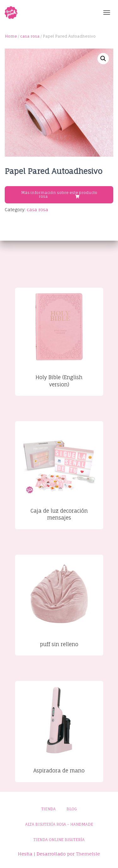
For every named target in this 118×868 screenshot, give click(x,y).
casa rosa (30, 36)
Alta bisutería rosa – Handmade (59, 824)
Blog (72, 809)
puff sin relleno (59, 644)
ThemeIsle (88, 854)
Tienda (48, 809)
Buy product (60, 196)
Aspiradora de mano (59, 771)
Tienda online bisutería (59, 840)
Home (11, 36)
